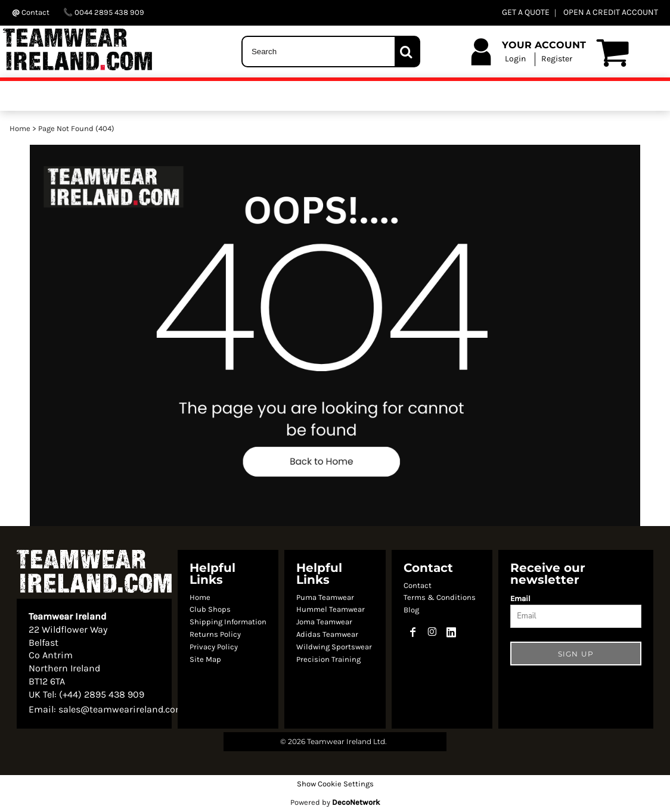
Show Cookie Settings (335, 784)
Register (557, 59)
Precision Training (328, 659)
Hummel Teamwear (331, 609)
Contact (418, 585)
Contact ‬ (32, 12)
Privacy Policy (214, 647)
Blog (411, 610)
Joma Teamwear (324, 622)
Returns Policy (215, 634)
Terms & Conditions (440, 597)
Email (520, 598)
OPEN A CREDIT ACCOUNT (611, 12)
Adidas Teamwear (327, 634)
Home (20, 128)
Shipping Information (228, 622)
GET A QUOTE (526, 12)
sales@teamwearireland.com (121, 709)
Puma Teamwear (325, 597)
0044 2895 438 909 (104, 12)
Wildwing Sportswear (334, 647)
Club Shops (210, 609)
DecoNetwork (356, 802)
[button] (335, 335)
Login (515, 59)
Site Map (205, 659)
